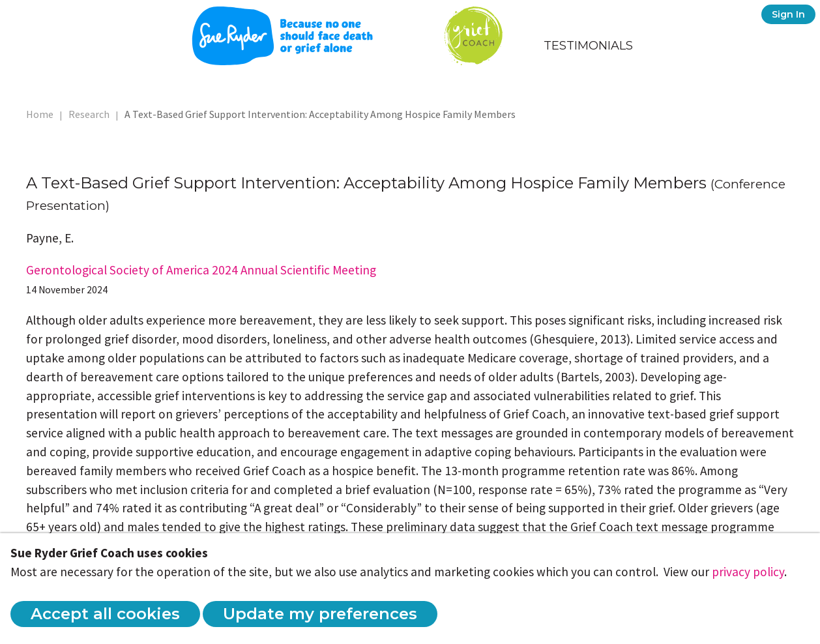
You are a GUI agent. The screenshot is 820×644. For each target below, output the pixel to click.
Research (89, 114)
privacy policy (748, 572)
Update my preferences (320, 614)
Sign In (788, 14)
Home (40, 114)
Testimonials (588, 46)
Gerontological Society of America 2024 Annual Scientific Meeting (201, 270)
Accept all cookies (105, 614)
